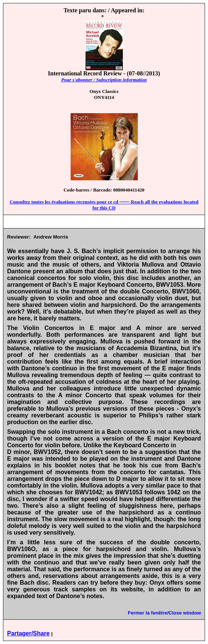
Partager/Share (28, 633)
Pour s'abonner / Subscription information (104, 80)
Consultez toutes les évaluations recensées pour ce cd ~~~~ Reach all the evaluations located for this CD (104, 205)
